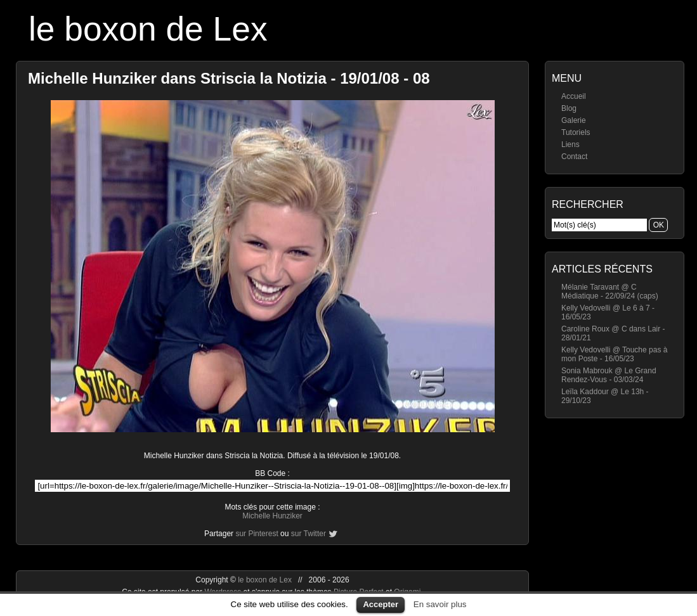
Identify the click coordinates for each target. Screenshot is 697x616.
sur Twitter (309, 534)
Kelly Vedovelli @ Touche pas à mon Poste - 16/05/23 (614, 354)
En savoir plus (440, 604)
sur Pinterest (257, 534)
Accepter (381, 604)
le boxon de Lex (148, 29)
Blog (569, 108)
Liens (570, 144)
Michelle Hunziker (272, 516)
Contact (574, 157)
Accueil (574, 96)
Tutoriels (576, 132)
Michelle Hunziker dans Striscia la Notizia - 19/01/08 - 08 (229, 78)
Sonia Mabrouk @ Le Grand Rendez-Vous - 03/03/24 (609, 375)
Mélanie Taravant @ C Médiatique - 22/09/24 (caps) (610, 292)
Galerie (574, 120)
